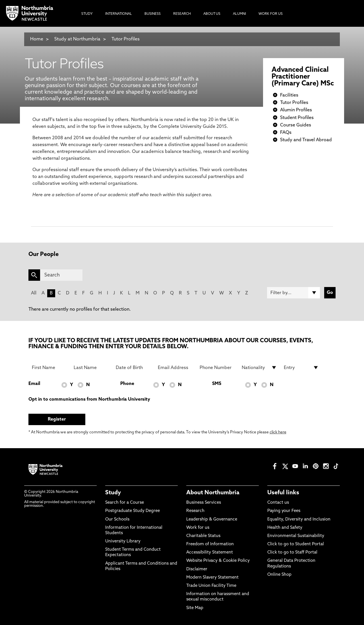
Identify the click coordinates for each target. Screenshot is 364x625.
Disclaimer (197, 569)
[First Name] (49, 368)
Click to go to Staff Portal (292, 553)
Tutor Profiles (126, 39)
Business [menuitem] (153, 14)
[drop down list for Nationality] (259, 368)
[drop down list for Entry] (301, 368)
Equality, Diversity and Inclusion (299, 520)
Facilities (289, 95)
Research (195, 511)
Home (37, 39)
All (34, 293)
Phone (127, 384)
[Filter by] (293, 293)
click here (278, 432)
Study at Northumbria (77, 39)
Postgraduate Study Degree (133, 511)
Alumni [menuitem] (239, 14)
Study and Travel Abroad (306, 140)
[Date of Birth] (133, 368)
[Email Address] (175, 368)
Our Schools (117, 520)
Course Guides (296, 125)
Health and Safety (285, 528)
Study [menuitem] (87, 14)
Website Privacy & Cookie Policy (218, 561)
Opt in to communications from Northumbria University (89, 399)
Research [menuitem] (182, 14)
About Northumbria (213, 493)
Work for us (198, 528)
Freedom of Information (210, 544)
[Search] (61, 275)
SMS (217, 384)
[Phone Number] (217, 368)
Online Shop (279, 575)
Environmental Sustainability (296, 536)
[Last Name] (91, 368)
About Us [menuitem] (212, 14)
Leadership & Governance (212, 520)
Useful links (283, 493)
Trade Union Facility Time (211, 586)
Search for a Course (125, 503)
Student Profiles (297, 118)
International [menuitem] (119, 14)
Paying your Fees (284, 511)
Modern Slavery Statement (212, 578)
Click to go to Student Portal (296, 544)
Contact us (278, 503)
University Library (123, 541)
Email (34, 384)
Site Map (195, 608)
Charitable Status (203, 536)
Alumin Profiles (296, 110)
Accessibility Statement (210, 553)
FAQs (286, 133)
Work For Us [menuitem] (271, 14)
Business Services (204, 503)
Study (113, 493)
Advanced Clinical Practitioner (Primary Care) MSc (303, 77)
